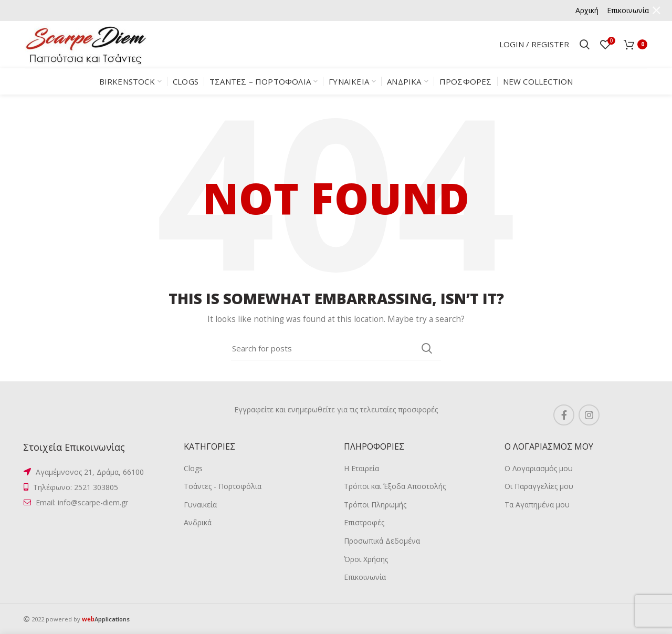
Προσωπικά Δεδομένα (382, 541)
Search (427, 348)
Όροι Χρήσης (366, 559)
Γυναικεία (200, 505)
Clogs (193, 468)
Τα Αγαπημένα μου (537, 505)
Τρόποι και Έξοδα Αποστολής (395, 486)
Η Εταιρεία (361, 468)
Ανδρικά (198, 522)
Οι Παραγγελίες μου (539, 486)
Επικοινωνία (365, 577)
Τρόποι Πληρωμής (375, 505)
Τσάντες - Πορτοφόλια (223, 486)
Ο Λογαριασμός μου (539, 468)
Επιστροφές (364, 522)
